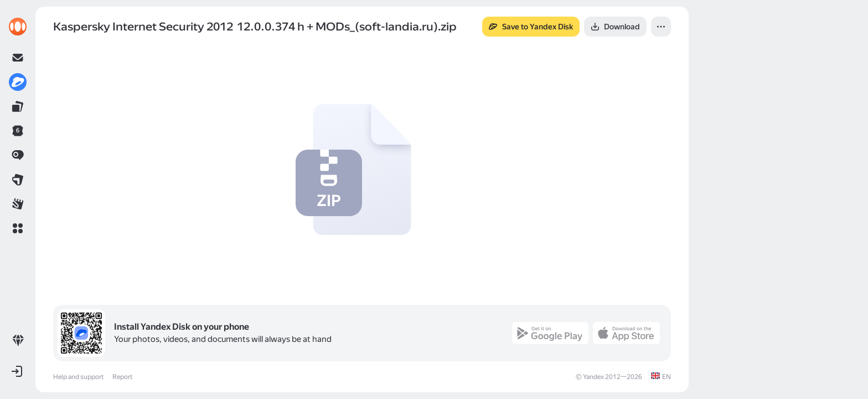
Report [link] (122, 377)
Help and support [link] (78, 377)
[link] (18, 27)
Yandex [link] (593, 377)
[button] (18, 228)
